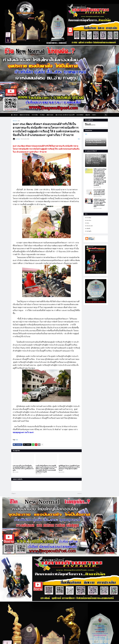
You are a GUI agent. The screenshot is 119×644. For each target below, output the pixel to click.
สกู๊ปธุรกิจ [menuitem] (88, 115)
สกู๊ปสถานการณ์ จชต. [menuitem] (25, 115)
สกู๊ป (19, 121)
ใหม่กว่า (14, 494)
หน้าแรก (15, 121)
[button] (12, 115)
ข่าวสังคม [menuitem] (42, 115)
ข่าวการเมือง (88, 218)
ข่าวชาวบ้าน (88, 220)
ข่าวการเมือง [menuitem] (35, 115)
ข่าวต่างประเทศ (89, 226)
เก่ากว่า (79, 494)
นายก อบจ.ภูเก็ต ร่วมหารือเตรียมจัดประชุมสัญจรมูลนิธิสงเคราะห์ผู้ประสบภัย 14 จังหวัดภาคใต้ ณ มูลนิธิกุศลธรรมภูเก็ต (23, 468)
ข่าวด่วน (87, 223)
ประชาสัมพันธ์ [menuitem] (80, 115)
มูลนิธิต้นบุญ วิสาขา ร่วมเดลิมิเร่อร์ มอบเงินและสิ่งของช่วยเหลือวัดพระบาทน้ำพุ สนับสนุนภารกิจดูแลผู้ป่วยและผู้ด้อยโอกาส (69, 468)
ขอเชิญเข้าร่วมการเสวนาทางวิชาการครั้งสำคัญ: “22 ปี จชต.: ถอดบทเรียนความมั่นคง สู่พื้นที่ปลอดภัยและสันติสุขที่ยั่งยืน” (100, 203)
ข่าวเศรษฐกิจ (88, 231)
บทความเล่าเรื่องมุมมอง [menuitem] (20, 119)
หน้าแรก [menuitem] (16, 115)
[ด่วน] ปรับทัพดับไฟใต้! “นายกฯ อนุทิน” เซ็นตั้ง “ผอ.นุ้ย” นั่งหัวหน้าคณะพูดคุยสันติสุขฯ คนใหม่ (99, 192)
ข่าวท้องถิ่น (88, 228)
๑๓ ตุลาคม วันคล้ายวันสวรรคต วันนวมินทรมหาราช (96, 141)
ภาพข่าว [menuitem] (94, 115)
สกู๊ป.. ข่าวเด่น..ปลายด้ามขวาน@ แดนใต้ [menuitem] (65, 115)
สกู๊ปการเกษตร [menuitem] (50, 115)
